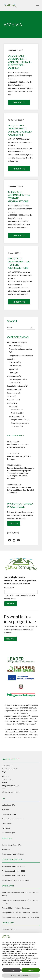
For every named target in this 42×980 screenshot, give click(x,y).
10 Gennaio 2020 (15, 120)
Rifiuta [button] (11, 970)
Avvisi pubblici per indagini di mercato (16, 908)
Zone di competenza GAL (11, 845)
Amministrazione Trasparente (13, 819)
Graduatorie (12, 389)
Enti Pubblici (14, 366)
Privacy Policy (10, 599)
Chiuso (12, 373)
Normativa (6, 828)
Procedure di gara (9, 833)
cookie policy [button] (18, 951)
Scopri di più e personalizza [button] (21, 975)
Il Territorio (6, 850)
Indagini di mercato (19, 420)
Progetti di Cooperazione (19, 356)
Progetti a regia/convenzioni (21, 349)
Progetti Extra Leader (16, 386)
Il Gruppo (5, 810)
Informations (12, 393)
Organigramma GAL (9, 814)
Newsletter (12, 400)
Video (10, 396)
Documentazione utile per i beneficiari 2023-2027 (20, 917)
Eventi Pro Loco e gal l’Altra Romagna (19, 458)
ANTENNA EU (14, 346)
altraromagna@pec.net (11, 792)
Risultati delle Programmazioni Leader (16, 880)
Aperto (12, 369)
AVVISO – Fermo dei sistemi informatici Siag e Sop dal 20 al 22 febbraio (21, 490)
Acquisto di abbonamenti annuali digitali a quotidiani (20, 130)
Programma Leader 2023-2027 (13, 866)
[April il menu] (38, 6)
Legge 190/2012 (8, 823)
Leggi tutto (19, 102)
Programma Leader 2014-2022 (13, 871)
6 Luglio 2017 (14, 253)
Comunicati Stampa (9, 929)
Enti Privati (13, 362)
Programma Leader (15, 342)
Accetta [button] (31, 970)
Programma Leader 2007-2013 (13, 876)
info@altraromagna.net (11, 786)
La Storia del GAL (8, 805)
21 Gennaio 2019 (15, 186)
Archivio (11, 403)
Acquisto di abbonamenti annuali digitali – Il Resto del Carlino (20, 62)
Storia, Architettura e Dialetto (13, 854)
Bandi (10, 359)
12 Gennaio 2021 (15, 50)
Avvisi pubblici (13, 376)
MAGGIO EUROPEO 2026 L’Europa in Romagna (18, 446)
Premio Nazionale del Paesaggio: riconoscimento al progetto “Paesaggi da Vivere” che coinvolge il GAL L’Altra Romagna (21, 473)
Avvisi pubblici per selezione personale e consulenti (21, 913)
